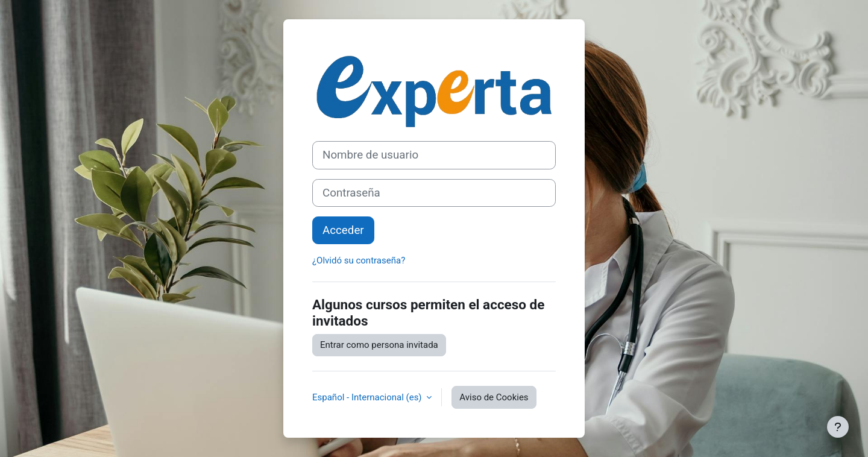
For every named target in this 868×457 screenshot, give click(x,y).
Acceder (343, 230)
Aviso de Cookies (494, 397)
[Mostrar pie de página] (838, 427)
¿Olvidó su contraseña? (359, 260)
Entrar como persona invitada (379, 345)
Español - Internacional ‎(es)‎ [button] (368, 397)
